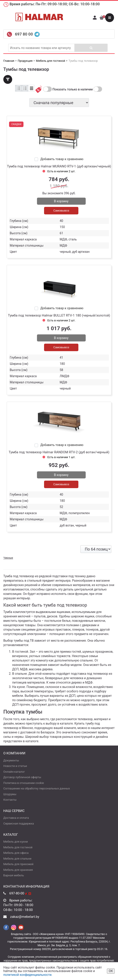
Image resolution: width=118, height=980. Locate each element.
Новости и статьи (15, 766)
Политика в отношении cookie (24, 783)
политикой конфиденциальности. (28, 975)
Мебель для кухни (15, 842)
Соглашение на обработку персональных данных (37, 788)
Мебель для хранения (18, 870)
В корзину (61, 201)
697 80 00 (24, 34)
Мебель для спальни (17, 859)
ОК (111, 971)
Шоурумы (10, 794)
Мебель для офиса (16, 853)
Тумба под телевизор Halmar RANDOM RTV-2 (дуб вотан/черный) (59, 452)
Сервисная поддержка (19, 824)
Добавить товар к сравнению (62, 159)
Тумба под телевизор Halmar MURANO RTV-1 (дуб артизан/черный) (59, 166)
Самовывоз (61, 211)
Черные (8, 558)
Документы (11, 760)
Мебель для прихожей (18, 864)
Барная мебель (14, 875)
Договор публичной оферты (22, 777)
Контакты (10, 800)
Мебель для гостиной (18, 847)
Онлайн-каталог (14, 772)
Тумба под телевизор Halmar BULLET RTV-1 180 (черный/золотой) (59, 315)
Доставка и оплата (16, 818)
